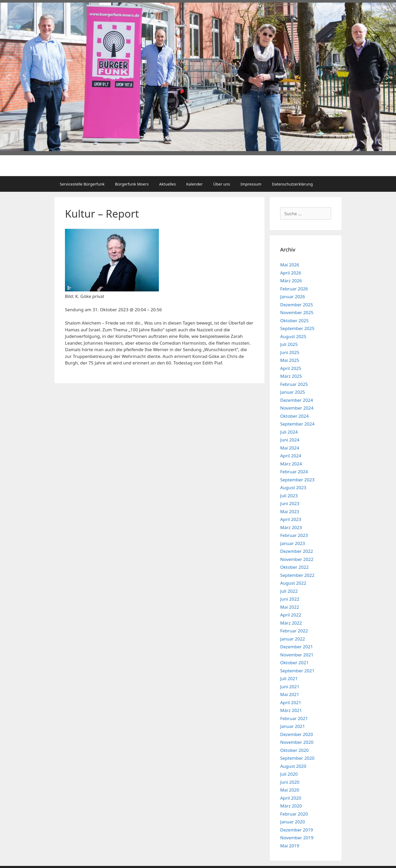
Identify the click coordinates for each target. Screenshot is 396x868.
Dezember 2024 (297, 400)
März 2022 (291, 623)
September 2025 (297, 328)
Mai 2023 (290, 511)
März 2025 (291, 376)
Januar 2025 (293, 392)
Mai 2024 (290, 448)
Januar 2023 (293, 543)
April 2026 (291, 273)
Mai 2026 (290, 265)
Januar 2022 (293, 639)
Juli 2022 (289, 591)
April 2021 (291, 702)
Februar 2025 (294, 384)
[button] (8, 77)
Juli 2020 (289, 774)
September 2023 (297, 480)
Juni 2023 (290, 503)
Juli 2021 (289, 678)
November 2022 (297, 559)
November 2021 (297, 655)
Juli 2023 (289, 496)
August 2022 (293, 583)
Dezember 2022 (297, 551)
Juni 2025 (290, 352)
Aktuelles (167, 184)
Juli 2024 (289, 432)
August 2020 (293, 766)
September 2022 (297, 575)
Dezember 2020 (297, 734)
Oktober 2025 (294, 321)
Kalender (194, 184)
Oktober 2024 (294, 416)
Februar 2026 (294, 289)
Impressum (251, 184)
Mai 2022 (290, 607)
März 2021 (291, 710)
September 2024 (297, 424)
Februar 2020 (294, 814)
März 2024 (291, 464)
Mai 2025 (290, 360)
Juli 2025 (289, 344)
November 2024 (297, 408)
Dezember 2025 (297, 305)
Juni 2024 (290, 440)
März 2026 (291, 281)
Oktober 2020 (294, 750)
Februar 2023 (294, 535)
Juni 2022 (290, 599)
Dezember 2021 (297, 647)
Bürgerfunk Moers (132, 184)
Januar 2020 (293, 822)
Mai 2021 (290, 694)
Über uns (221, 184)
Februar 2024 (294, 472)
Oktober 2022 (294, 567)
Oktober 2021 (294, 663)
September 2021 (297, 671)
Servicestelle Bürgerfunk (82, 184)
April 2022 (291, 615)
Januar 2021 (293, 726)
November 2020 (297, 742)
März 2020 (291, 806)
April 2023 (291, 519)
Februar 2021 (294, 718)
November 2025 (297, 312)
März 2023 (291, 527)
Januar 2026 (293, 297)
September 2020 (297, 758)
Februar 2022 (294, 631)
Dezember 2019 (297, 830)
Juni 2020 (290, 782)
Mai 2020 (290, 790)
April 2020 (291, 798)
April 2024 (291, 456)
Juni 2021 (290, 687)
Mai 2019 (290, 846)
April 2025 (291, 368)
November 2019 (297, 838)
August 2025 (293, 336)
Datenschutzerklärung (292, 184)
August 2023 (293, 487)
